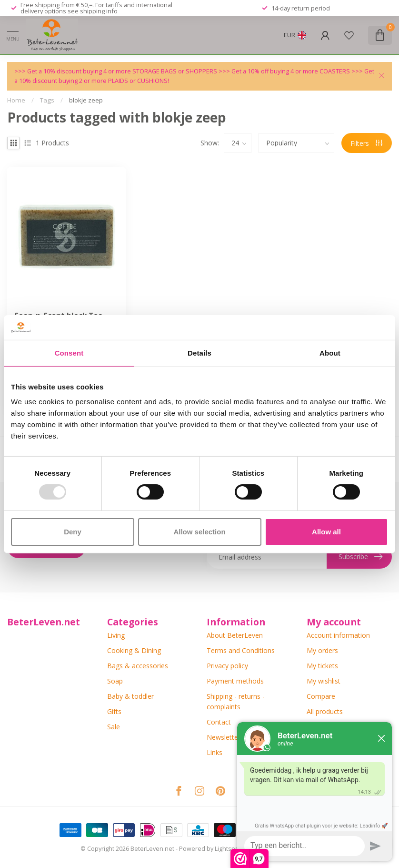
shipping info (99, 11)
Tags (47, 100)
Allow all (326, 532)
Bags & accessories (138, 666)
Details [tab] (199, 353)
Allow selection (199, 532)
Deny (73, 532)
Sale (114, 727)
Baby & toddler (130, 696)
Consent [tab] (69, 353)
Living (116, 635)
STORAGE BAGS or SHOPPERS (175, 71)
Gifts (114, 711)
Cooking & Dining (134, 650)
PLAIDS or (123, 81)
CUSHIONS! (153, 81)
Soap (115, 681)
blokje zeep (86, 100)
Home (16, 100)
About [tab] (330, 353)
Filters (366, 143)
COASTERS (335, 71)
